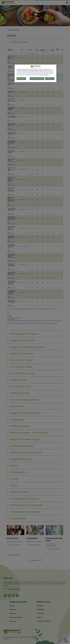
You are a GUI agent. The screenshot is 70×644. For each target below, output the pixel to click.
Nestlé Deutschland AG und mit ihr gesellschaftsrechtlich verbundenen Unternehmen (34, 70)
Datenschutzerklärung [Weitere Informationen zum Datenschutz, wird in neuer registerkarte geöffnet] (44, 75)
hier (50, 74)
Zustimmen (50, 79)
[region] (35, 73)
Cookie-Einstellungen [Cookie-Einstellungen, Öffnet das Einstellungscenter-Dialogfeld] (21, 79)
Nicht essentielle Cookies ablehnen (37, 79)
